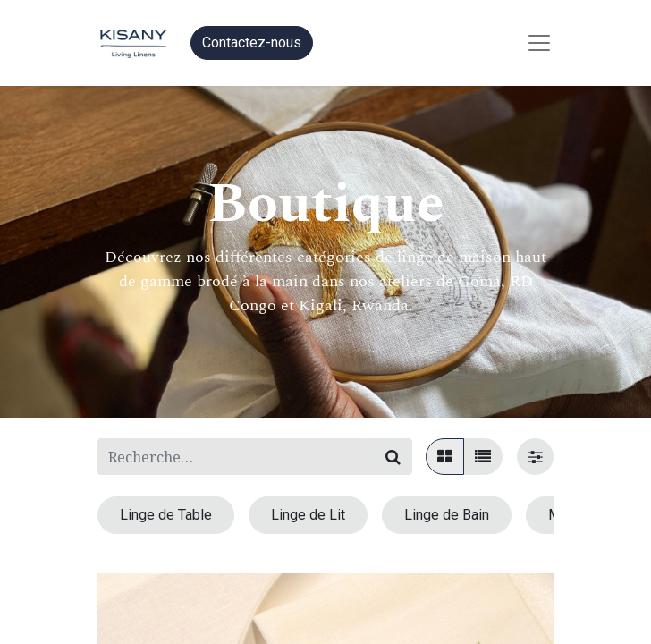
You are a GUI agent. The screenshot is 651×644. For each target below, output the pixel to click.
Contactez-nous (252, 42)
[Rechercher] (393, 457)
